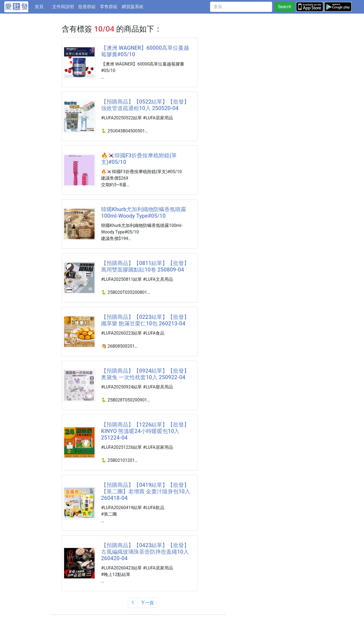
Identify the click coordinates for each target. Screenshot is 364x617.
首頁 (42, 6)
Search (285, 7)
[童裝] (241, 7)
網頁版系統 (133, 7)
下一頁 (147, 603)
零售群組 (109, 7)
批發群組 (87, 7)
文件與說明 (63, 7)
